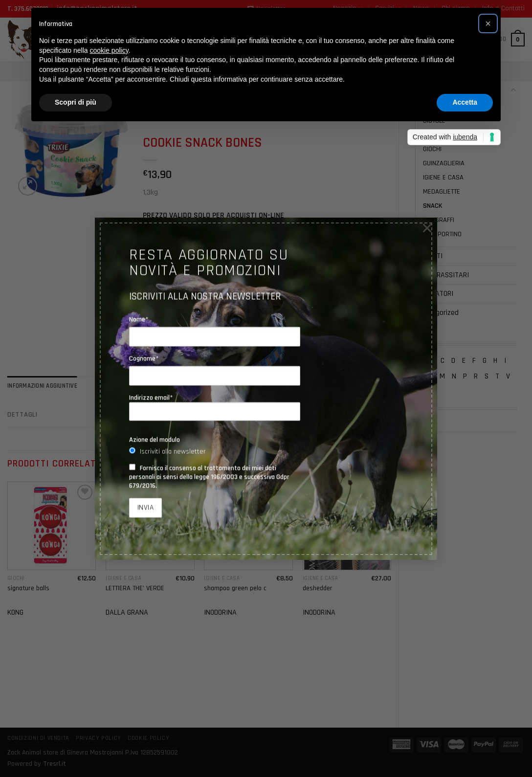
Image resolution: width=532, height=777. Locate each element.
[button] (488, 23)
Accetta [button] (465, 102)
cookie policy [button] (109, 50)
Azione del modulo (155, 440)
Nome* (139, 319)
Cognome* (144, 358)
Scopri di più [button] (76, 102)
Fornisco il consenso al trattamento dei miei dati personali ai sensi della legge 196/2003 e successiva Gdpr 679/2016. (209, 477)
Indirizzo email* (215, 407)
